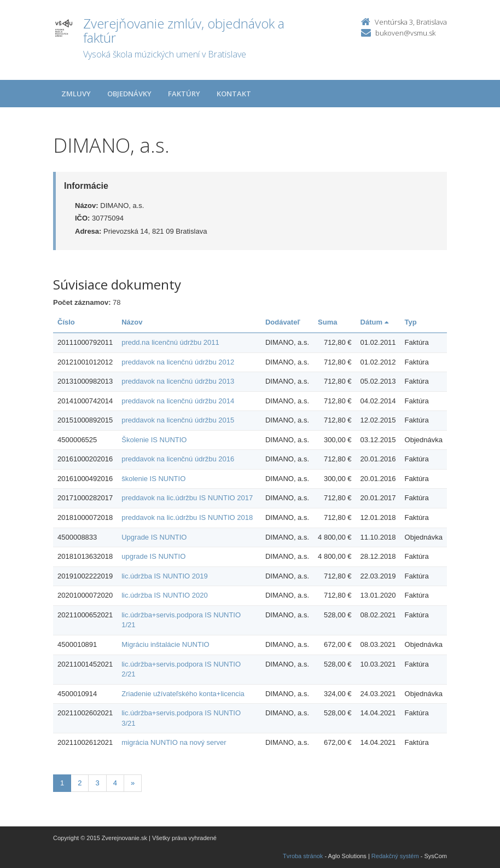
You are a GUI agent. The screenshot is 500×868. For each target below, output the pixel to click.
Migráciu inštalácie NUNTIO (165, 644)
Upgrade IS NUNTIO (154, 537)
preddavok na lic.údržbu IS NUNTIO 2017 (187, 498)
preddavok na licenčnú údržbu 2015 (178, 420)
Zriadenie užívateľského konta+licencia (183, 694)
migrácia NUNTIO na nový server (174, 742)
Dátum (374, 322)
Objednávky (129, 94)
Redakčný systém (395, 856)
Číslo (66, 322)
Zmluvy (76, 94)
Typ (411, 322)
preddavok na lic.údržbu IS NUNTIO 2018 (187, 517)
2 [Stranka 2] (80, 783)
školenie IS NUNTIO (153, 479)
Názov (132, 322)
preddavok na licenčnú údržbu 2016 (178, 459)
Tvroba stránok (303, 856)
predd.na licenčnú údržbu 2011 (170, 342)
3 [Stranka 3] (97, 783)
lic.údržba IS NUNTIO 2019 (165, 576)
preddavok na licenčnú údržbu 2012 (178, 362)
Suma (327, 322)
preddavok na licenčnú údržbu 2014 (178, 401)
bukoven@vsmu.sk (405, 33)
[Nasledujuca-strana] (133, 783)
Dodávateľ (283, 322)
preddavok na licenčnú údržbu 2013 (178, 381)
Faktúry (184, 94)
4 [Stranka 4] (115, 783)
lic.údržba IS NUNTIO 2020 (165, 595)
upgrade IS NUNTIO (153, 556)
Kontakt (234, 94)
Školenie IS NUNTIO (154, 440)
